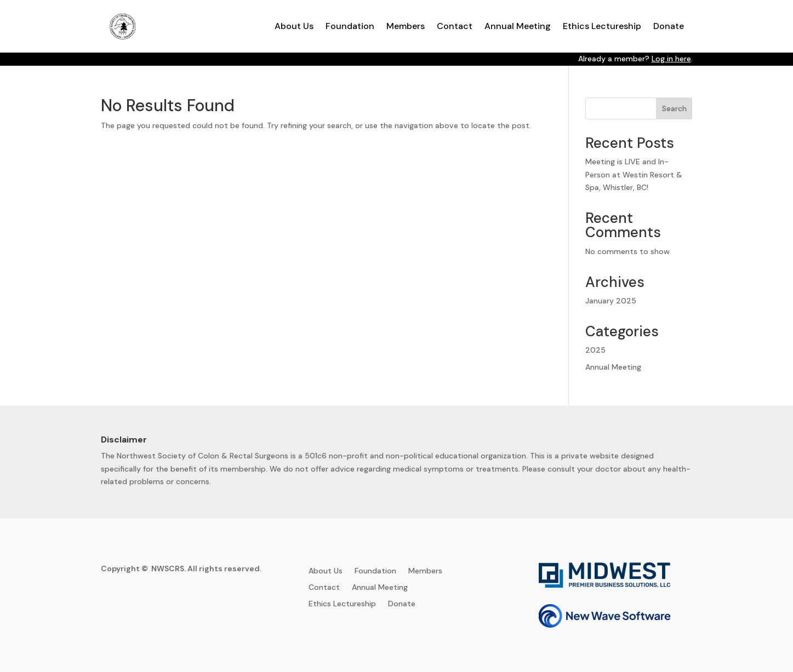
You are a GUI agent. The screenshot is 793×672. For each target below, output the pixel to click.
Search (674, 108)
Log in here (671, 59)
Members (406, 26)
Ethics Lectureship (602, 26)
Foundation (350, 26)
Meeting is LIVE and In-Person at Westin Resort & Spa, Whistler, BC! (634, 175)
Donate (669, 26)
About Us (294, 26)
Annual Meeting (518, 26)
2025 (595, 350)
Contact (455, 26)
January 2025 (611, 301)
